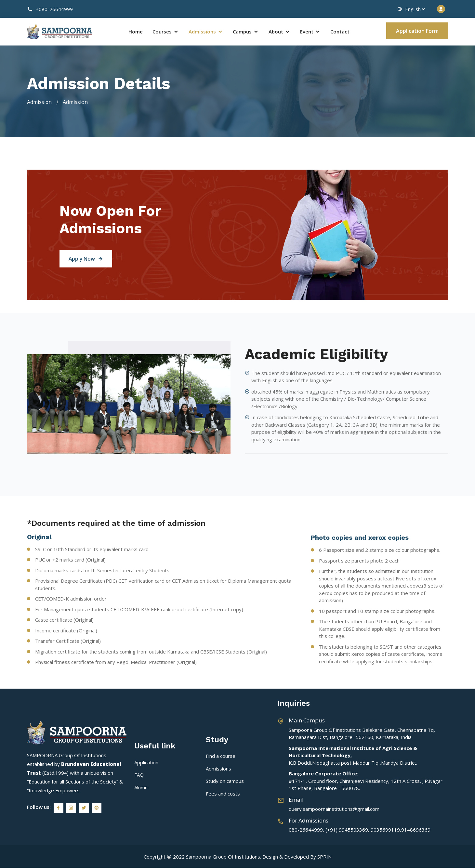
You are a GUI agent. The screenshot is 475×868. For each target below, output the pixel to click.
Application (146, 763)
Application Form (417, 31)
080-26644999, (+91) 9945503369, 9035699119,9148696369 (360, 830)
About (279, 32)
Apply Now (87, 259)
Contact (340, 32)
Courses (166, 32)
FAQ (139, 775)
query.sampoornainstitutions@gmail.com (334, 809)
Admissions (206, 32)
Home (136, 32)
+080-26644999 (50, 9)
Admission (40, 102)
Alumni (141, 788)
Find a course (221, 756)
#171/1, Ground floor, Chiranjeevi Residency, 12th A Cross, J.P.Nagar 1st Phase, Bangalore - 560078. (366, 781)
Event (310, 32)
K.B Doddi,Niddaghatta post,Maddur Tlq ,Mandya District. (353, 756)
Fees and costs (223, 794)
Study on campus (225, 781)
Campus (246, 32)
